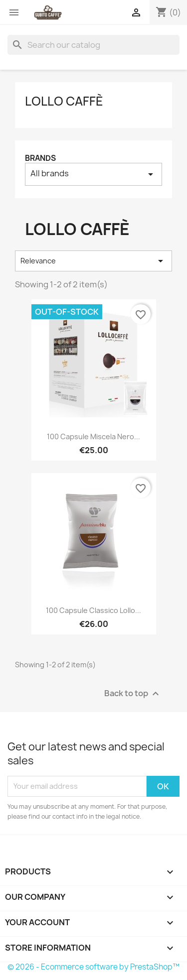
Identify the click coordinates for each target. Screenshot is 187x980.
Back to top (133, 693)
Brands (40, 158)
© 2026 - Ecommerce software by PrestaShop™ (93, 967)
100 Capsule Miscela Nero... (93, 436)
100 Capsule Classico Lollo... (93, 610)
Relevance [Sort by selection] (93, 261)
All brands (93, 174)
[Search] (93, 45)
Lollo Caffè (64, 101)
